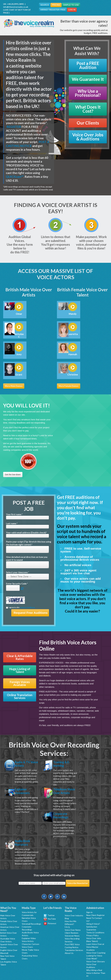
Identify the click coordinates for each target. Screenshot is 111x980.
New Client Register (95, 896)
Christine (73, 375)
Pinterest (50, 904)
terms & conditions (27, 607)
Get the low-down (13, 475)
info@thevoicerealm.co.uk (16, 7)
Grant (19, 375)
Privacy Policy (92, 916)
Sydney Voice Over (44, 974)
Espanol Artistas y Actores (64, 974)
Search (45, 5)
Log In (73, 10)
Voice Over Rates (73, 911)
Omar (19, 314)
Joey (19, 354)
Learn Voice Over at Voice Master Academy (95, 928)
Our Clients (88, 123)
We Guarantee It (88, 79)
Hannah (73, 354)
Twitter (49, 896)
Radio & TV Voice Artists (25, 764)
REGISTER (14, 127)
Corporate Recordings (24, 823)
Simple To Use (73, 5)
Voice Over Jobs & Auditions (88, 137)
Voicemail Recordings (31, 905)
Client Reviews (72, 914)
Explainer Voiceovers (24, 793)
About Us (69, 934)
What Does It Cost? (88, 109)
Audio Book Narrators (62, 823)
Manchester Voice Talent (79, 971)
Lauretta (73, 334)
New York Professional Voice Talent (19, 971)
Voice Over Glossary (96, 942)
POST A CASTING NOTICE (28, 144)
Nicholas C (19, 335)
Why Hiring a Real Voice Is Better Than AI (96, 954)
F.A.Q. (67, 908)
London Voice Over (99, 971)
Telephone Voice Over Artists (62, 795)
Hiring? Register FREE (53, 10)
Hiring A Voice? (93, 905)
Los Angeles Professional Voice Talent (51, 971)
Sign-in (89, 893)
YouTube (50, 900)
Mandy (73, 314)
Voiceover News (72, 916)
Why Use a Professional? (88, 93)
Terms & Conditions (95, 913)
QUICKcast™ (15, 177)
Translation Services (74, 931)
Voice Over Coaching (96, 934)
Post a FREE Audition (88, 65)
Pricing (57, 5)
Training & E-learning (63, 764)
